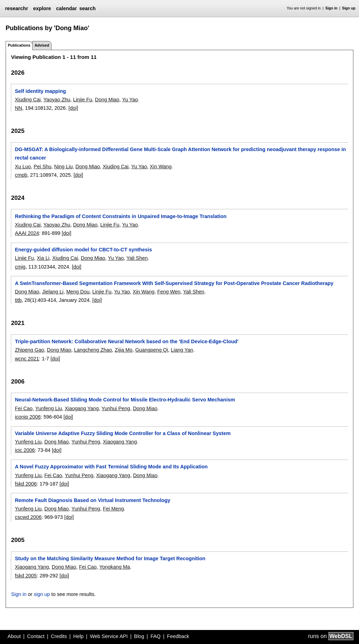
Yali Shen (137, 258)
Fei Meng (113, 509)
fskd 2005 (26, 576)
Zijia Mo (123, 350)
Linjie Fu (82, 100)
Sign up (349, 8)
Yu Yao (130, 100)
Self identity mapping (40, 91)
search (87, 8)
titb (18, 300)
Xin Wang (161, 167)
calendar (66, 8)
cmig (20, 267)
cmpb (21, 175)
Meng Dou (78, 292)
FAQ (155, 636)
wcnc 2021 (27, 359)
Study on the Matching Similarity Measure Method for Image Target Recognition (110, 558)
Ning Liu (64, 167)
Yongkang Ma (114, 567)
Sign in (331, 8)
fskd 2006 (26, 484)
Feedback (178, 636)
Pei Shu (42, 167)
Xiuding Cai (28, 100)
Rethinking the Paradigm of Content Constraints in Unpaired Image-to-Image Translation (121, 216)
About (14, 636)
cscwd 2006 (28, 517)
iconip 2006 (28, 417)
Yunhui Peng (116, 408)
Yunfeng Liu (49, 408)
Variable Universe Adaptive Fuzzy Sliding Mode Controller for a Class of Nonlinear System (123, 433)
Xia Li (43, 258)
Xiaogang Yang (82, 408)
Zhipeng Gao (29, 350)
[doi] (73, 108)
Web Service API (109, 636)
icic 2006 (25, 450)
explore (42, 8)
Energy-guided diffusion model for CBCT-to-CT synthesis (83, 250)
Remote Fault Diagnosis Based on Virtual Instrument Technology (92, 500)
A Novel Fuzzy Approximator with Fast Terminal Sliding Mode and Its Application (111, 467)
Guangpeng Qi (152, 350)
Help (79, 636)
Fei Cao (23, 408)
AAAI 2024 (27, 233)
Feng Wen (169, 292)
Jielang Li (53, 292)
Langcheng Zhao (93, 350)
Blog (139, 636)
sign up (42, 594)
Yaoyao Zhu (57, 100)
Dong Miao (107, 100)
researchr (16, 8)
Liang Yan (182, 350)
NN (18, 108)
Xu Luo (23, 167)
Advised (42, 45)
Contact (36, 636)
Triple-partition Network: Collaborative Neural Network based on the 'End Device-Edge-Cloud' (127, 341)
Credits (59, 636)
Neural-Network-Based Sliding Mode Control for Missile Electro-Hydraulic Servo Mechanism (125, 400)
